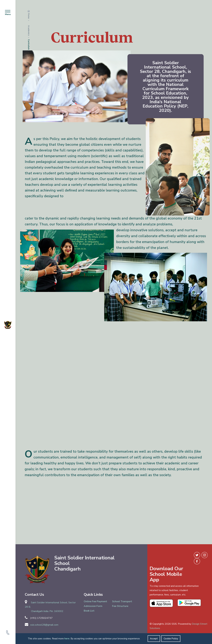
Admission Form (93, 606)
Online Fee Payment (95, 601)
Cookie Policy (171, 639)
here (67, 639)
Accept (154, 639)
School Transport (122, 601)
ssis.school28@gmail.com (44, 625)
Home (29, 16)
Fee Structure (120, 606)
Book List (89, 611)
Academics (29, 31)
